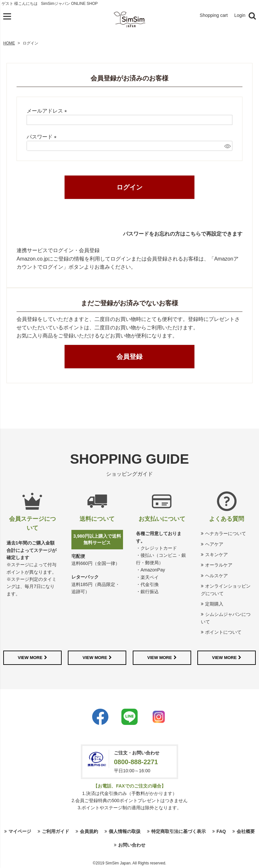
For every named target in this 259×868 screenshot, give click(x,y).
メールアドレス (48, 111)
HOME (9, 43)
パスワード (43, 137)
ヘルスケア (216, 576)
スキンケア (216, 555)
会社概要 (246, 831)
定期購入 (214, 604)
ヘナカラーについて (226, 533)
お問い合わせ (132, 845)
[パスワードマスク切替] (227, 146)
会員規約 (89, 831)
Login (240, 15)
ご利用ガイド (55, 831)
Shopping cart (214, 15)
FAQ (221, 831)
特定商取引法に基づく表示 (179, 831)
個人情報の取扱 (125, 831)
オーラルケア (219, 565)
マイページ (20, 831)
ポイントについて (223, 632)
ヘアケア (214, 544)
